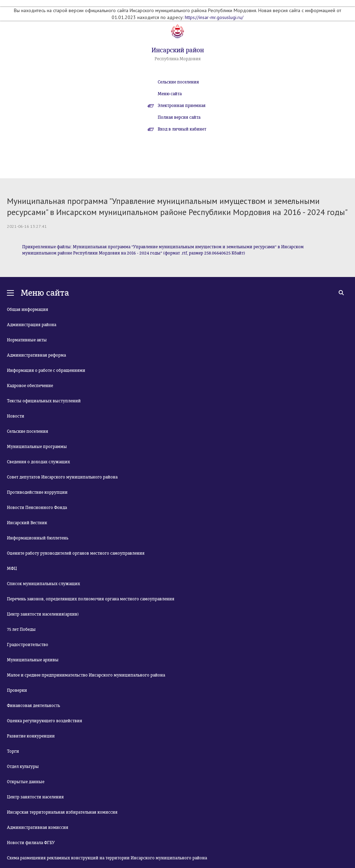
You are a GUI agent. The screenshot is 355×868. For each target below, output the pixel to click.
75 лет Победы (21, 629)
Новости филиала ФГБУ (31, 843)
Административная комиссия (38, 827)
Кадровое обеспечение (30, 386)
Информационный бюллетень (38, 538)
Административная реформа (36, 355)
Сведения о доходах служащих (38, 462)
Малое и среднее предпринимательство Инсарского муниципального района (86, 675)
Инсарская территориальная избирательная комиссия (62, 812)
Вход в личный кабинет (182, 129)
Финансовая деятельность (33, 706)
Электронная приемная (182, 106)
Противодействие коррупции (37, 492)
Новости (16, 416)
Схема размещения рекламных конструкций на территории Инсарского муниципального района (107, 858)
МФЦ (12, 569)
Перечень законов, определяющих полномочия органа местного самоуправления (91, 599)
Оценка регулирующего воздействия (45, 721)
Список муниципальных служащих (44, 584)
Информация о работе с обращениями (46, 370)
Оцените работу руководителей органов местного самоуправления (76, 553)
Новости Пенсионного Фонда (37, 508)
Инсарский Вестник (27, 523)
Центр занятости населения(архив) (43, 614)
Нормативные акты (27, 340)
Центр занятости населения (35, 797)
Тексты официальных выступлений (44, 401)
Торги (13, 751)
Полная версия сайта (179, 117)
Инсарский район (178, 50)
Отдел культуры (23, 767)
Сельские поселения (178, 82)
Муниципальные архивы (33, 660)
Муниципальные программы (37, 447)
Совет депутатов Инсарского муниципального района (62, 477)
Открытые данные (26, 782)
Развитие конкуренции (31, 736)
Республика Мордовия (178, 59)
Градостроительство (28, 645)
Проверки (17, 690)
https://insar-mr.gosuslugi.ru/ (214, 17)
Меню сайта (170, 94)
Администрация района (32, 325)
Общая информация (28, 310)
